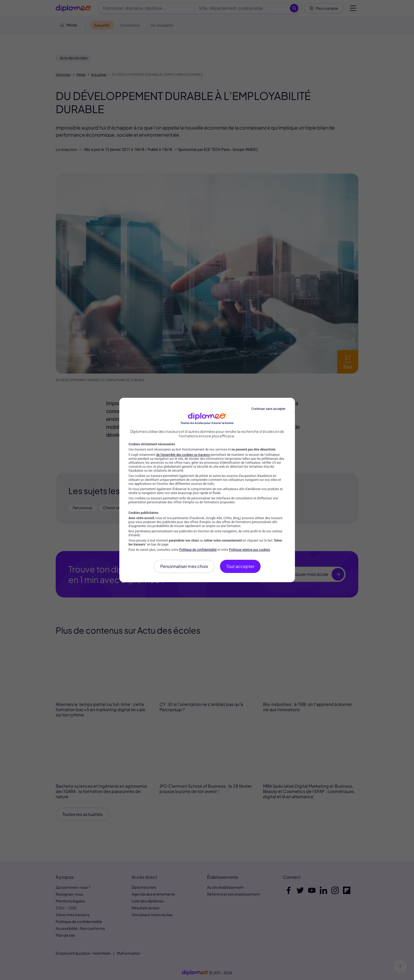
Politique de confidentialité (198, 550)
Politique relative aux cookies (249, 550)
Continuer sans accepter (269, 409)
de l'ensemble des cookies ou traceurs (183, 455)
